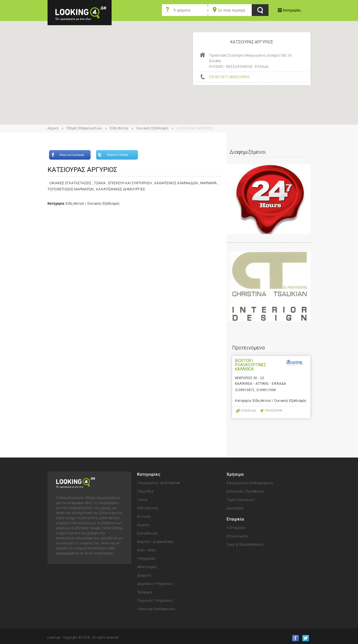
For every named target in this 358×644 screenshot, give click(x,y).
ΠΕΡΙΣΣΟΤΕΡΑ (273, 411)
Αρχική (53, 128)
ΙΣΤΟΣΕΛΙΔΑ (248, 411)
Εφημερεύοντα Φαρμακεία (250, 483)
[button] (179, 68)
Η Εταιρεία (236, 528)
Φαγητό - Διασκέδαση (155, 542)
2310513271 (219, 77)
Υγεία (142, 500)
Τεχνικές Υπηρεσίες (155, 600)
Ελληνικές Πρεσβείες (245, 491)
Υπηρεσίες (147, 558)
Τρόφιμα (144, 592)
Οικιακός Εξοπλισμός (152, 128)
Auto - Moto (146, 550)
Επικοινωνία (237, 536)
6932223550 (239, 77)
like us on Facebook (294, 638)
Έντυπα (144, 516)
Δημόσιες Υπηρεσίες (155, 584)
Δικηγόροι (235, 508)
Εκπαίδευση (147, 533)
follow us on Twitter (305, 638)
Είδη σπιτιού (119, 128)
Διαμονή (144, 575)
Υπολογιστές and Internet (158, 483)
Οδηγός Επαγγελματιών (84, 128)
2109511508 (266, 390)
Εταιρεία (235, 519)
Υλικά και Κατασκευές (156, 609)
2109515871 (245, 390)
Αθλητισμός (147, 567)
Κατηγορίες (292, 10)
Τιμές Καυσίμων (241, 500)
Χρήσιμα (235, 474)
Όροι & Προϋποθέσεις (245, 544)
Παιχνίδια (145, 491)
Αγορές (143, 525)
